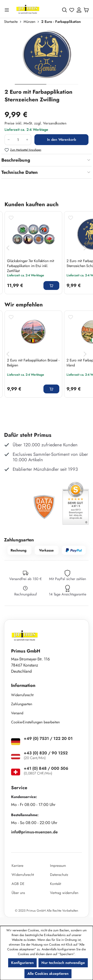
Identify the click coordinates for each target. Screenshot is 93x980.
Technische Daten (20, 172)
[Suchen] (64, 10)
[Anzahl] (18, 140)
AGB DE (18, 884)
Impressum (58, 866)
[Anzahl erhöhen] (27, 140)
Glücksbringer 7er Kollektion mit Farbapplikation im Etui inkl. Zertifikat (31, 266)
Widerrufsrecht (22, 695)
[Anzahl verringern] (8, 140)
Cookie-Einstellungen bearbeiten (35, 722)
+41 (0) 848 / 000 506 (46, 768)
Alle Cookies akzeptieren (48, 974)
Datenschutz (59, 875)
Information (23, 685)
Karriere (17, 866)
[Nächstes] (85, 248)
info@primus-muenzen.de (34, 832)
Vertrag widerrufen (64, 893)
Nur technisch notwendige (63, 963)
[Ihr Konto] (79, 10)
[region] (46, 58)
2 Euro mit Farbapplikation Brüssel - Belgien (33, 363)
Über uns (18, 893)
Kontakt (56, 884)
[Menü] (8, 10)
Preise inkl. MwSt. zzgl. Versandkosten (36, 123)
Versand (17, 713)
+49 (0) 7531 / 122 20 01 (48, 739)
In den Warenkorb (62, 140)
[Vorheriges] (8, 248)
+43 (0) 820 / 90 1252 (46, 753)
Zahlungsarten (22, 704)
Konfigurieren (22, 963)
